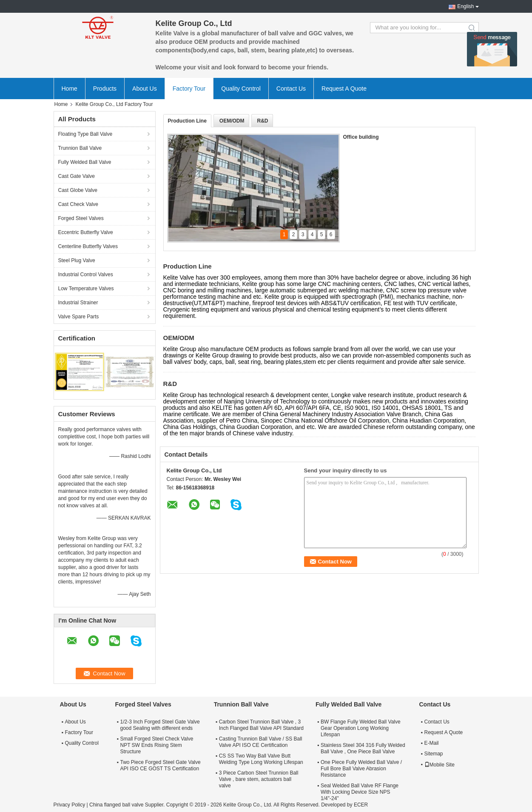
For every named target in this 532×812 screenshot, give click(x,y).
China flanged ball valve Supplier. (128, 805)
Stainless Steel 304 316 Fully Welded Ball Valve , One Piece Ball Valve (363, 748)
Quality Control (241, 89)
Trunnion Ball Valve (80, 148)
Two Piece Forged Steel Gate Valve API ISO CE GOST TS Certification (161, 765)
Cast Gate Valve (77, 176)
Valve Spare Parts (79, 317)
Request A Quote (344, 89)
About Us (145, 89)
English (465, 6)
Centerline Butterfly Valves (88, 246)
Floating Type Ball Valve (85, 134)
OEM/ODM (232, 121)
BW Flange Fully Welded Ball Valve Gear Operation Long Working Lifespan (361, 728)
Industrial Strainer (78, 303)
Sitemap (434, 754)
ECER (361, 805)
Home (70, 89)
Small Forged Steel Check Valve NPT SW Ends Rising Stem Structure (157, 745)
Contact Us (291, 89)
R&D (263, 121)
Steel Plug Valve (77, 260)
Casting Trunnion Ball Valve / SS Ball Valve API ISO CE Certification (261, 742)
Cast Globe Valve (78, 190)
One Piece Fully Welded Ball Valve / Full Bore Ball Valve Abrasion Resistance (361, 769)
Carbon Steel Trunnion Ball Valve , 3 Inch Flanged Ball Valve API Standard (261, 725)
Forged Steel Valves (81, 218)
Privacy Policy (70, 805)
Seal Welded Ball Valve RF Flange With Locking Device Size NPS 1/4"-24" (360, 792)
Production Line (187, 121)
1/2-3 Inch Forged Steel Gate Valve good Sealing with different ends (160, 725)
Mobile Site (440, 765)
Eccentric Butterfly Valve (86, 232)
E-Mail (432, 743)
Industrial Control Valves (86, 274)
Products (105, 89)
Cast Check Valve (78, 204)
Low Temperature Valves (86, 289)
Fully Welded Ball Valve (85, 162)
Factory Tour (189, 89)
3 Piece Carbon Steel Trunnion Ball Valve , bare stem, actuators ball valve (259, 779)
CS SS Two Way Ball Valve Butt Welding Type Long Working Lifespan (261, 759)
